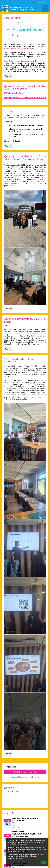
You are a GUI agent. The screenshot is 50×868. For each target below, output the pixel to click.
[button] (34, 3)
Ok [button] (44, 862)
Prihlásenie (43, 3)
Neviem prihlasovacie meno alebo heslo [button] (25, 777)
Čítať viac (8, 77)
